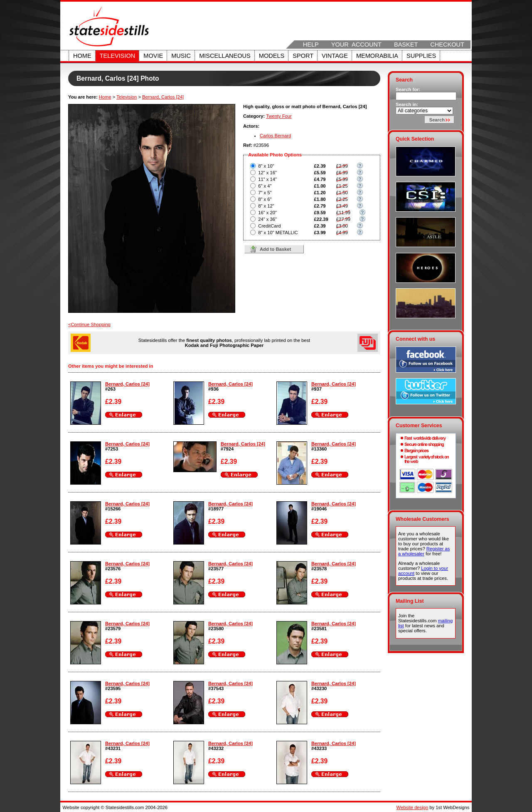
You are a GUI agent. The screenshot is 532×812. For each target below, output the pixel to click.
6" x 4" (265, 186)
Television (118, 56)
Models (272, 56)
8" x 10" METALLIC (278, 233)
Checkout (447, 45)
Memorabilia (377, 56)
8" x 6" (265, 199)
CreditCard (269, 226)
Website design (412, 807)
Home (82, 56)
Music (181, 56)
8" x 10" (266, 166)
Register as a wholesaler (424, 551)
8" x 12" (266, 206)
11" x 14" (267, 179)
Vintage (335, 56)
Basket (406, 45)
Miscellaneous (225, 56)
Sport (303, 56)
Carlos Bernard (275, 136)
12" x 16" (267, 173)
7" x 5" (265, 193)
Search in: (407, 104)
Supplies (421, 56)
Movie (153, 56)
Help (311, 45)
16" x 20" (267, 213)
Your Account (356, 45)
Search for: (408, 89)
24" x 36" (267, 219)
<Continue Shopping (89, 324)
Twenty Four (279, 116)
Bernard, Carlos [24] (163, 97)
